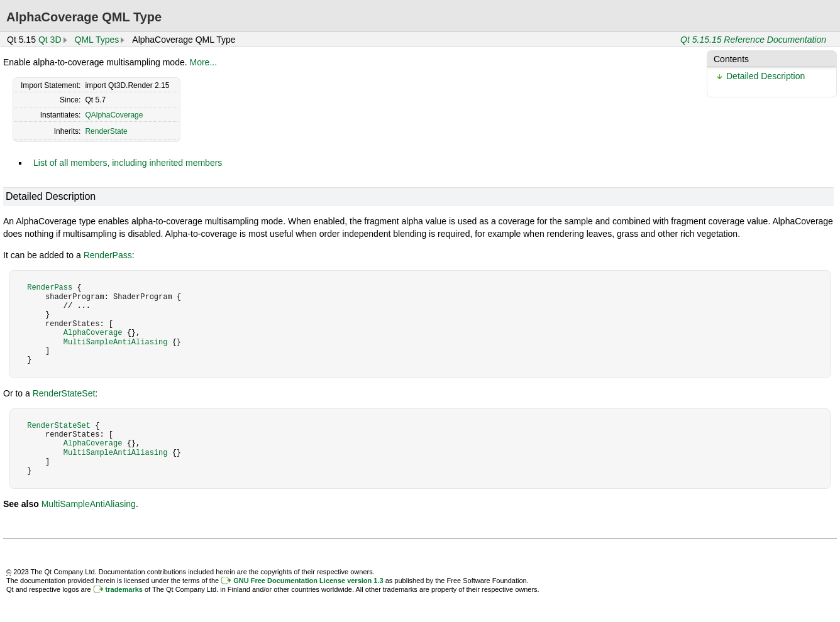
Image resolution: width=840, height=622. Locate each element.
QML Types (97, 40)
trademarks (124, 589)
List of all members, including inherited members (128, 163)
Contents (731, 59)
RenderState (106, 131)
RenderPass (108, 255)
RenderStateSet (64, 393)
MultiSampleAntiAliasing (116, 342)
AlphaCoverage (93, 333)
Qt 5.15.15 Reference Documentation (753, 40)
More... (204, 62)
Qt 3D (50, 40)
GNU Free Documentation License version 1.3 (308, 581)
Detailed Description (765, 76)
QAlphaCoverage (114, 115)
